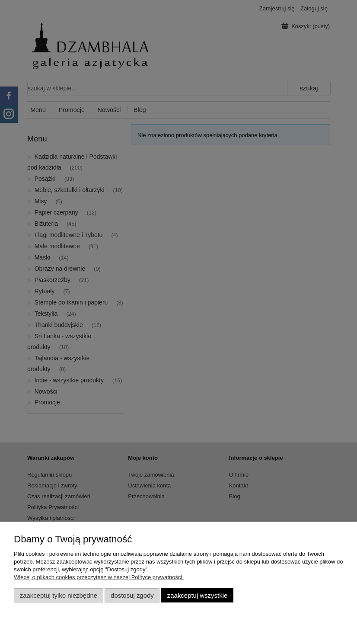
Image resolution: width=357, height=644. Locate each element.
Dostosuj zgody (132, 595)
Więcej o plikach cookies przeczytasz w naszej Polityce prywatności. (99, 577)
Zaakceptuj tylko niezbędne (59, 595)
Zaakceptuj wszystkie (197, 595)
